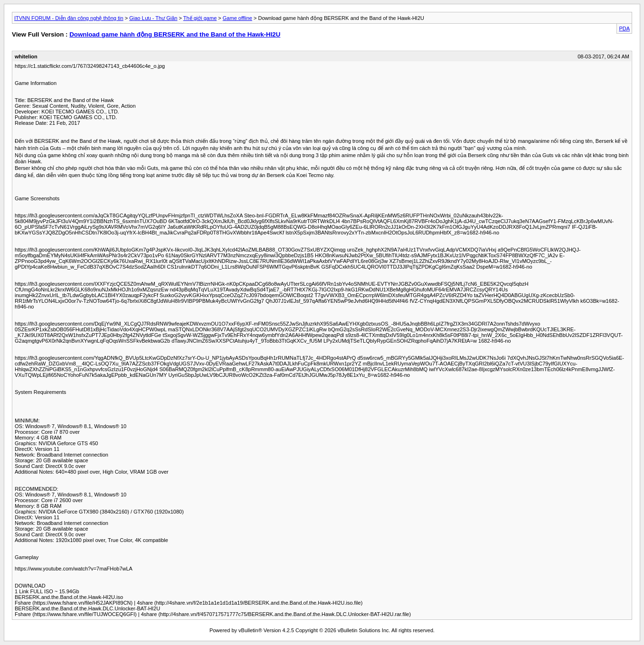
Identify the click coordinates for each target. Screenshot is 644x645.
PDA (624, 28)
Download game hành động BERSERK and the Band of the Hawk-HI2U (175, 34)
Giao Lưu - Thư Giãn (153, 18)
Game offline (237, 18)
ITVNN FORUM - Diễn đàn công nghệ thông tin (69, 18)
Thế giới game (200, 18)
